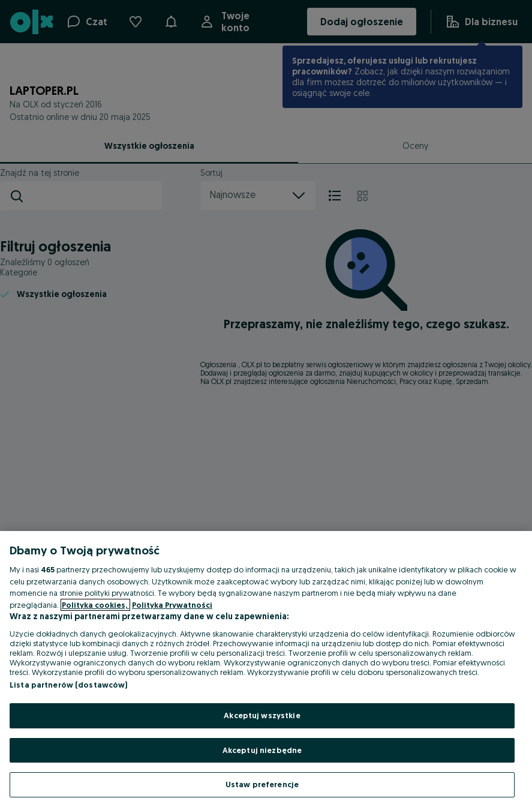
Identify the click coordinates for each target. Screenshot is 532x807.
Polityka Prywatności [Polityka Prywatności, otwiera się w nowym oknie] (172, 605)
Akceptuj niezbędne (262, 750)
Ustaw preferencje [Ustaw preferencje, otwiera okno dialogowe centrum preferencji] (262, 784)
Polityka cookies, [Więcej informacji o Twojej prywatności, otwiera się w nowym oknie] (95, 605)
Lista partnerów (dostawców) (69, 685)
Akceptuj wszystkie (262, 715)
